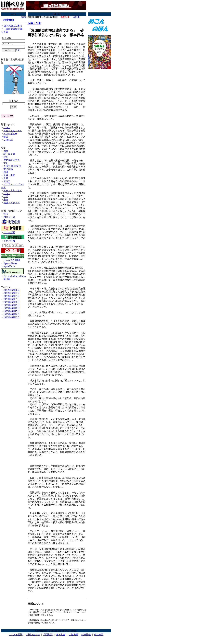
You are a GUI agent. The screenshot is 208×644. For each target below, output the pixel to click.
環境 (6, 172)
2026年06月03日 (12, 293)
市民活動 (8, 169)
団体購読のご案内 (13, 26)
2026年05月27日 (12, 311)
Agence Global (10, 263)
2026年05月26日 (12, 314)
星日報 (7, 279)
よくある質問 (16, 635)
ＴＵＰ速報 (9, 241)
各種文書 (61, 635)
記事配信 (86, 635)
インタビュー (10, 134)
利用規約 (48, 635)
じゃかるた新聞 (12, 260)
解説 (6, 137)
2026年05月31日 (12, 299)
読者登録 (9, 20)
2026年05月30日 (12, 302)
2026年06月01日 (12, 296)
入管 (6, 178)
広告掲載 (73, 635)
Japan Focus (9, 266)
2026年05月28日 (12, 308)
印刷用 (76, 17)
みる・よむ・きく (13, 131)
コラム (7, 128)
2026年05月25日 (12, 317)
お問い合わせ (33, 635)
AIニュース (9, 217)
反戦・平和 (9, 175)
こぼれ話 (8, 140)
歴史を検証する (12, 160)
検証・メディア (12, 203)
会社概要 (99, 635)
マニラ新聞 (9, 233)
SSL (18, 50)
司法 (6, 214)
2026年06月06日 (12, 290)
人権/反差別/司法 (12, 166)
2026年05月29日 (12, 305)
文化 (6, 163)
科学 (6, 197)
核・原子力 (9, 154)
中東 (6, 200)
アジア (7, 181)
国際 (6, 151)
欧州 (6, 157)
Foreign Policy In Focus (15, 276)
